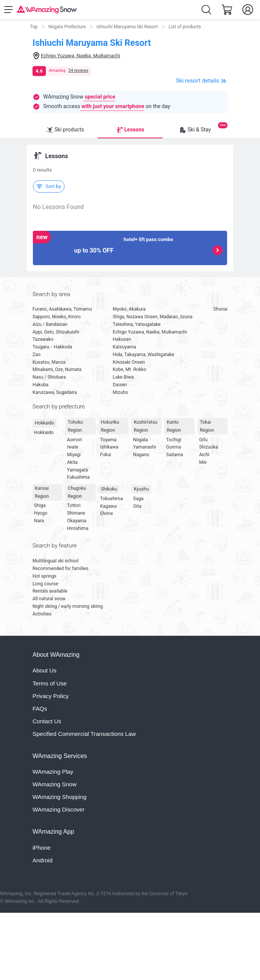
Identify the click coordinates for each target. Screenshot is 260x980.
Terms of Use (50, 683)
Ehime (107, 513)
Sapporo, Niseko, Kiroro (57, 317)
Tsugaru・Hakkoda (52, 347)
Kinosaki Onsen (129, 362)
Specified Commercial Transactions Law (84, 734)
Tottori (74, 505)
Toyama (108, 440)
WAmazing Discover (58, 809)
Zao (37, 355)
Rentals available (50, 591)
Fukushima (78, 477)
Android (42, 860)
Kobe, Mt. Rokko (130, 369)
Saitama (175, 455)
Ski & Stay (195, 130)
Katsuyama (124, 347)
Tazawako (43, 339)
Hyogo (41, 513)
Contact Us (47, 721)
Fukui (106, 455)
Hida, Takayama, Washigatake (144, 355)
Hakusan (122, 339)
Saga (138, 499)
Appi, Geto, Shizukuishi (56, 332)
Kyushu (141, 489)
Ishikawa (109, 447)
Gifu (203, 440)
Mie (203, 462)
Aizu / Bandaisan (50, 324)
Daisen (120, 385)
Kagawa (108, 506)
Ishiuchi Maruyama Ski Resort (127, 27)
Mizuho (120, 392)
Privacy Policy (51, 696)
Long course (45, 584)
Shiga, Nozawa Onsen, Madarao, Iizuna (153, 317)
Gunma (173, 447)
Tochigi (173, 440)
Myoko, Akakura (129, 309)
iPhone (41, 848)
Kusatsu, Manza (49, 362)
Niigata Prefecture (67, 27)
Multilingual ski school (56, 561)
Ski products (65, 130)
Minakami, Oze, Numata (57, 369)
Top (34, 27)
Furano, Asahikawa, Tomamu (62, 309)
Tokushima (112, 499)
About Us (44, 670)
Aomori (74, 440)
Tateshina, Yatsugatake (137, 324)
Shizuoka (209, 447)
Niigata (141, 440)
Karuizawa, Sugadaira (55, 392)
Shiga (40, 505)
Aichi (204, 455)
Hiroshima (78, 528)
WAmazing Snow (54, 784)
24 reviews (78, 70)
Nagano (141, 455)
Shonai (220, 309)
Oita (137, 506)
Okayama (77, 521)
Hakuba (41, 385)
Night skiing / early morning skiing (68, 606)
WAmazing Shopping (59, 797)
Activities (42, 614)
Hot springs (45, 576)
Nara (39, 521)
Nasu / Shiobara (49, 377)
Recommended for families (60, 569)
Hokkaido (45, 423)
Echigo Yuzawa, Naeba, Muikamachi (150, 332)
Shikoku (109, 489)
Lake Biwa (123, 377)
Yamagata (77, 470)
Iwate (72, 447)
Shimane (76, 513)
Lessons (130, 130)
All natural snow (49, 599)
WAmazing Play (53, 772)
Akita (72, 462)
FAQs (40, 709)
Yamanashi (145, 447)
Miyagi (74, 455)
